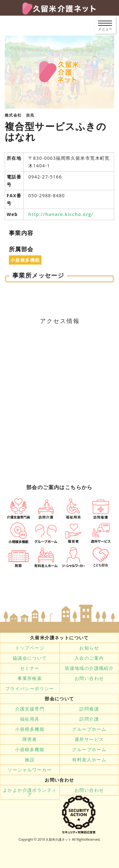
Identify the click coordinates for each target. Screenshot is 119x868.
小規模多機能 (30, 729)
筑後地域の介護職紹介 (89, 668)
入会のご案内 (89, 658)
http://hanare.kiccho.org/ (61, 214)
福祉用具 (30, 719)
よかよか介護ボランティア (30, 792)
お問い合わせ (89, 678)
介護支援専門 (30, 709)
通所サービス (89, 739)
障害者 (30, 739)
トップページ (30, 648)
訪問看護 (89, 709)
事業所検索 (30, 678)
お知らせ (89, 648)
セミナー (30, 668)
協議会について (30, 658)
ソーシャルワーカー (30, 770)
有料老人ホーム (89, 760)
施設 (30, 760)
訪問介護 (89, 719)
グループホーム (89, 729)
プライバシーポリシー (30, 689)
